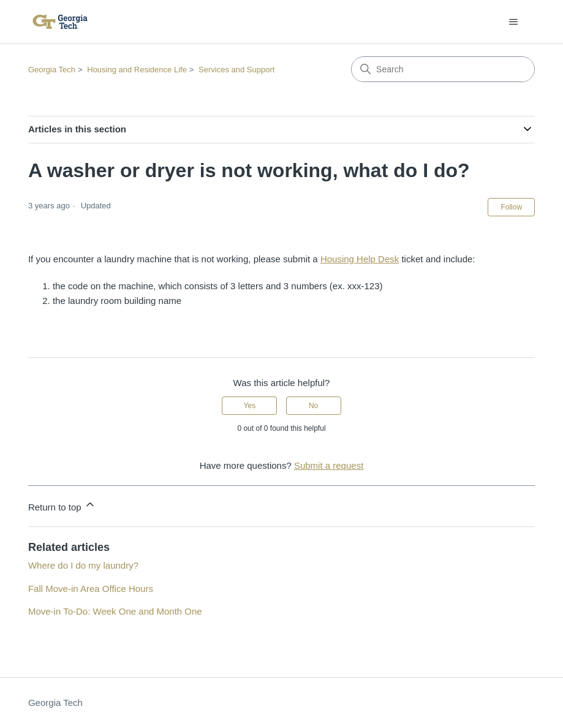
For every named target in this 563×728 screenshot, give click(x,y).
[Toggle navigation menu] (513, 22)
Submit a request (329, 465)
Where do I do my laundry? (83, 565)
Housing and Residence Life (137, 70)
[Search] (443, 69)
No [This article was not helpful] (313, 406)
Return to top (62, 505)
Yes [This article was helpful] (250, 406)
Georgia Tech (52, 70)
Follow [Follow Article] (511, 207)
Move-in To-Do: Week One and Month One (115, 611)
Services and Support (236, 70)
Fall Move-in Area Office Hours (91, 589)
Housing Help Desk (360, 259)
